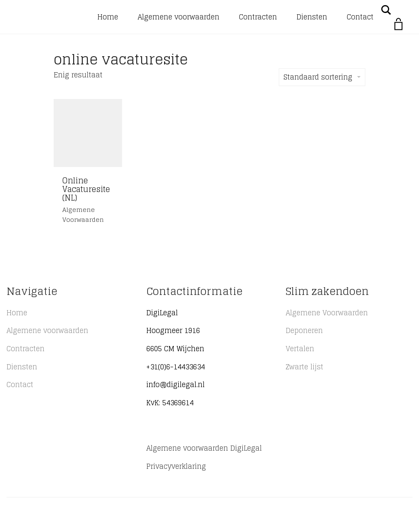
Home (108, 17)
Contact (360, 17)
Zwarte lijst (305, 367)
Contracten (258, 17)
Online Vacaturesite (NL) (86, 189)
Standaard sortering (322, 77)
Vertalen (300, 349)
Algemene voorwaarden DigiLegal (204, 448)
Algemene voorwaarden (179, 17)
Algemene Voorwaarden (327, 313)
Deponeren (304, 330)
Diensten (312, 17)
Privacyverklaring (176, 466)
